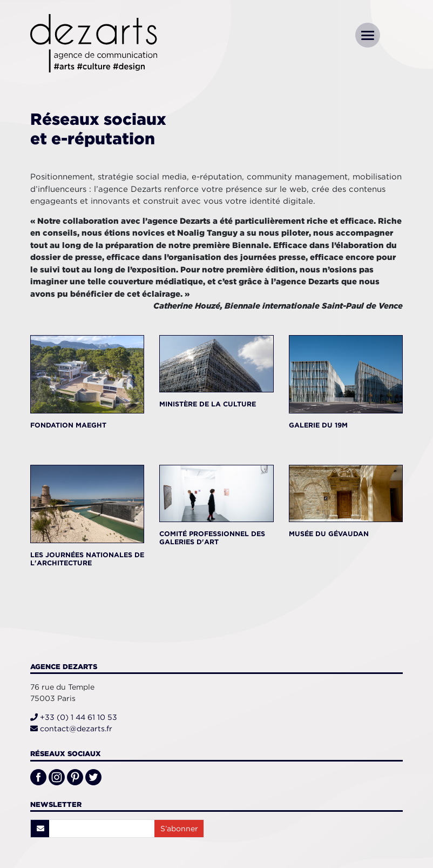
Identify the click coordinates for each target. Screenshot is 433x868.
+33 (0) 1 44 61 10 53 (74, 717)
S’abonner (179, 829)
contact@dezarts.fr (71, 729)
